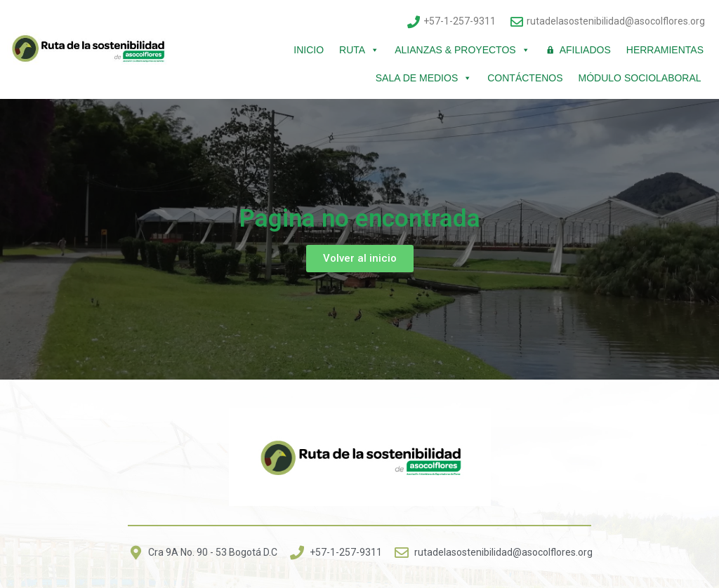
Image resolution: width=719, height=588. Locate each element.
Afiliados (585, 50)
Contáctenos (525, 78)
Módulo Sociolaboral (641, 78)
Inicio (309, 50)
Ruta (359, 50)
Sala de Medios (424, 78)
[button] (360, 259)
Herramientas (665, 50)
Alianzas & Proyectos (462, 50)
